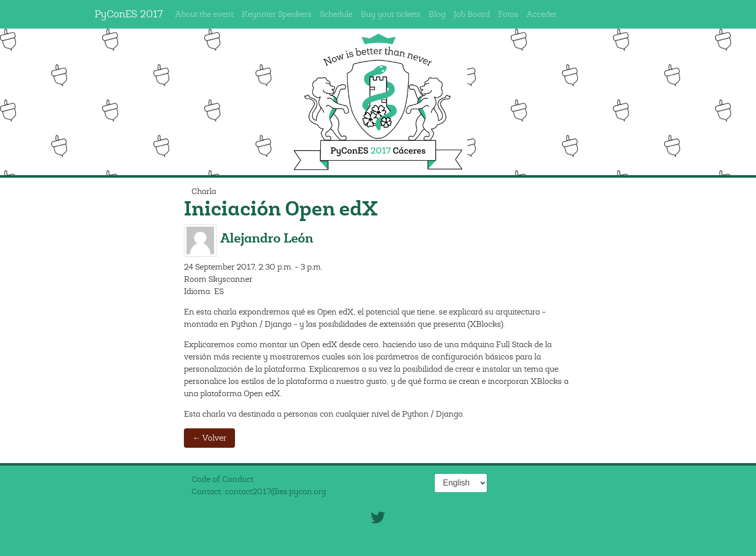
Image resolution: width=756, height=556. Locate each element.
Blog (437, 14)
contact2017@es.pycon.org (275, 492)
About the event (204, 14)
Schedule (336, 14)
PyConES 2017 (129, 14)
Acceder (542, 14)
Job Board (472, 14)
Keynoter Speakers (277, 14)
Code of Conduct (222, 479)
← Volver (209, 438)
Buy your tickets (391, 14)
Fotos (508, 14)
